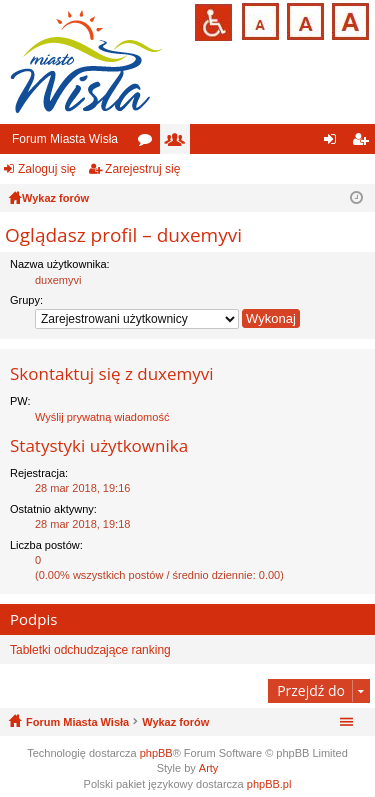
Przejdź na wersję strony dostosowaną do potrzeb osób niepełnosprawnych (213, 22)
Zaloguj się (47, 169)
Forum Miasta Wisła (65, 139)
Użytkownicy (179, 143)
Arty (209, 768)
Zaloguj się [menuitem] (334, 143)
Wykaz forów (175, 722)
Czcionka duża (348, 19)
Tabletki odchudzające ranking (90, 650)
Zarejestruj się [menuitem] (364, 143)
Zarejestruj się (142, 169)
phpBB (156, 753)
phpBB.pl (269, 784)
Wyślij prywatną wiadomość (102, 417)
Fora (149, 143)
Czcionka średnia (303, 19)
